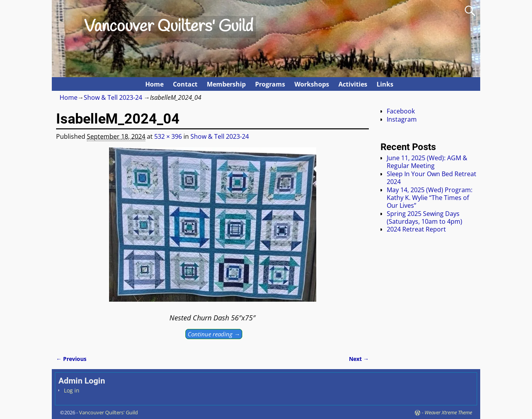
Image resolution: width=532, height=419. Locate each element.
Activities (353, 84)
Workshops (312, 84)
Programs (270, 84)
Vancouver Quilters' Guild (169, 27)
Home (154, 84)
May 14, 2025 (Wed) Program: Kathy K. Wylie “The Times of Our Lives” (430, 198)
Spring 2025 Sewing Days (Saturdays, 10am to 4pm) (425, 217)
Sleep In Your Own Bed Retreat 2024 (432, 178)
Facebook (401, 111)
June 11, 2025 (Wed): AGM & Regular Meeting (427, 162)
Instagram (402, 119)
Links (385, 84)
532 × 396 (168, 136)
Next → (359, 359)
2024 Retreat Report (416, 229)
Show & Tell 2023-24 (113, 97)
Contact (185, 84)
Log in (72, 390)
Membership (226, 84)
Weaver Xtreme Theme (448, 412)
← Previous (71, 359)
